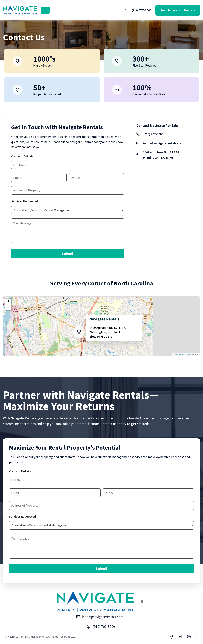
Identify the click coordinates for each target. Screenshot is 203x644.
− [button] (8, 307)
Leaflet (176, 354)
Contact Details (22, 156)
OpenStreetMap (186, 354)
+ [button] (8, 301)
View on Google (101, 336)
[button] (45, 10)
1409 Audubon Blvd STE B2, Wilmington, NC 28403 (158, 155)
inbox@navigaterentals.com (160, 143)
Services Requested (25, 201)
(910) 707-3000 (138, 10)
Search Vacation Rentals (178, 10)
